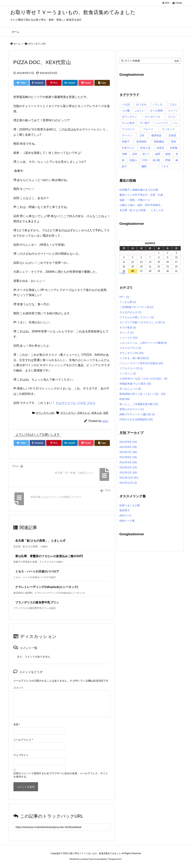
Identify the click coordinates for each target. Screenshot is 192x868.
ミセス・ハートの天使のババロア (37, 571)
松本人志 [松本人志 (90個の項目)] (145, 148)
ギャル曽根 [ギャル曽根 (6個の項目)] (156, 111)
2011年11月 (128, 483)
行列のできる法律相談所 (136, 419)
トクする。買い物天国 (134, 358)
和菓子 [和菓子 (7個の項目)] (126, 142)
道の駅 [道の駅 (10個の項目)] (156, 160)
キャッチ (127, 333)
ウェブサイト (21, 755)
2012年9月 (128, 442)
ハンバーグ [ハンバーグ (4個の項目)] (161, 123)
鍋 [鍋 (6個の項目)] (177, 160)
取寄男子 (125, 510)
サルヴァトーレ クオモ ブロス (76, 403)
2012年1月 (128, 472)
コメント (18, 688)
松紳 (125, 399)
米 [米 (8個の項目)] (177, 154)
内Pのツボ (125, 516)
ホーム (17, 44)
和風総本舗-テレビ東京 (135, 384)
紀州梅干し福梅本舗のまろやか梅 (139, 190)
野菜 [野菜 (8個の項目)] (168, 160)
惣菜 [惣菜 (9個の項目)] (174, 142)
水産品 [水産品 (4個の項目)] (160, 148)
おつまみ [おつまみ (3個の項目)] (141, 104)
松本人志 (97, 413)
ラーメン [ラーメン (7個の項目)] (127, 135)
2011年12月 (129, 478)
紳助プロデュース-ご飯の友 (137, 414)
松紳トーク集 (127, 521)
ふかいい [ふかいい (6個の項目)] (140, 111)
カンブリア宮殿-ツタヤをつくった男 (142, 322)
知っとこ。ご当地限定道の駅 (139, 404)
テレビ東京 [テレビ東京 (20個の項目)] (128, 123)
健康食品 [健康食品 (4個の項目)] (156, 135)
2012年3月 (128, 462)
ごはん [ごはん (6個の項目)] (173, 104)
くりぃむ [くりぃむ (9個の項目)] (158, 104)
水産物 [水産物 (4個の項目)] (174, 148)
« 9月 (122, 273)
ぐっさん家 (128, 302)
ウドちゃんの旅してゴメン (137, 317)
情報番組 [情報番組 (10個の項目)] (159, 142)
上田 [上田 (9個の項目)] (142, 135)
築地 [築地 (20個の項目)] (168, 154)
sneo (105, 421)
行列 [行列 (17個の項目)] (145, 160)
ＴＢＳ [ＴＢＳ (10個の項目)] (165, 166)
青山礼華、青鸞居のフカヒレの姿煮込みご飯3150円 (49, 556)
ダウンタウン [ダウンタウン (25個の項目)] (130, 117)
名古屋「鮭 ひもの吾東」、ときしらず (40, 541)
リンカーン (128, 373)
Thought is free (115, 859)
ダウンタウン (68, 413)
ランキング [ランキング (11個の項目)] (168, 129)
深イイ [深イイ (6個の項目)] (146, 154)
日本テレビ (84, 413)
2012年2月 (128, 467)
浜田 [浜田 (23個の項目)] (135, 154)
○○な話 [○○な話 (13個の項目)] (126, 104)
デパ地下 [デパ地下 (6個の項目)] (145, 123)
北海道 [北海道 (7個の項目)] (172, 135)
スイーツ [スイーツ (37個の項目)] (173, 111)
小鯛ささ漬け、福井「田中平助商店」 (141, 205)
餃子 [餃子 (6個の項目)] (124, 166)
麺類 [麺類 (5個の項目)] (144, 166)
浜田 (106, 413)
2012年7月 (128, 452)
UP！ (124, 297)
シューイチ (129, 338)
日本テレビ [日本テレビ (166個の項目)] (128, 148)
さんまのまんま (130, 312)
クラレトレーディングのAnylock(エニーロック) (47, 587)
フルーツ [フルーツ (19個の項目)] (148, 129)
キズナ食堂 (128, 327)
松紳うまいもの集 (130, 505)
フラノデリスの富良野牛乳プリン (37, 602)
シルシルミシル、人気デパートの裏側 (143, 343)
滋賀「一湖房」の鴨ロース (135, 200)
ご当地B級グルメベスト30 (136, 307)
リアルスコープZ (131, 368)
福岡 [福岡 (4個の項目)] (158, 154)
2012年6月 (128, 457)
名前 (17, 724)
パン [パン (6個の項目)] (176, 123)
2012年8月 (128, 447)
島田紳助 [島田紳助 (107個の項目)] (142, 142)
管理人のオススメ (132, 409)
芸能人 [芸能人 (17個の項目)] (133, 160)
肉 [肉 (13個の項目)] (123, 160)
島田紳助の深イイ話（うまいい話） (143, 394)
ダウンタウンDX (37, 44)
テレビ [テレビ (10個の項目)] (172, 117)
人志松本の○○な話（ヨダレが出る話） (143, 379)
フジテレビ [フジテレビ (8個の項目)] (128, 129)
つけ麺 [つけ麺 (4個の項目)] (126, 111)
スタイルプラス (130, 348)
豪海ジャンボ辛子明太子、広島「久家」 (142, 195)
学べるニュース (130, 389)
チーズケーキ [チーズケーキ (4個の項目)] (153, 117)
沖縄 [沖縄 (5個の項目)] (124, 154)
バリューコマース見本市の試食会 (141, 363)
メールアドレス (23, 740)
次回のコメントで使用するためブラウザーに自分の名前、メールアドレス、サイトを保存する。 (61, 775)
